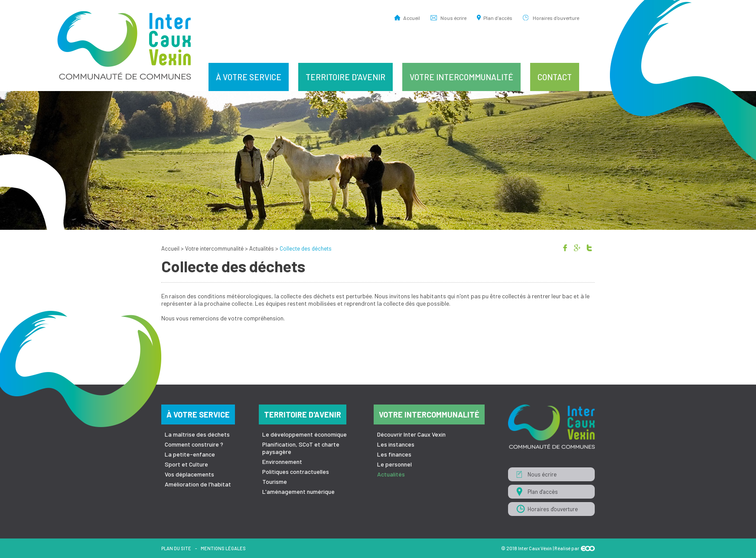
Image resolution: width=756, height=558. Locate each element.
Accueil (412, 18)
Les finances (394, 454)
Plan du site (176, 548)
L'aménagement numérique (298, 491)
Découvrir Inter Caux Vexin (411, 434)
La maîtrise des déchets (197, 434)
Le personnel (394, 464)
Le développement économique (305, 434)
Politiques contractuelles (296, 472)
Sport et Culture (186, 464)
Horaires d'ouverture (556, 18)
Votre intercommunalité (461, 77)
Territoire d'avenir (345, 77)
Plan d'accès (498, 18)
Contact (555, 77)
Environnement (282, 462)
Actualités (262, 248)
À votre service (249, 77)
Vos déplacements (189, 474)
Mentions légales (223, 548)
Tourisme (275, 481)
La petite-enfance (190, 454)
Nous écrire (453, 18)
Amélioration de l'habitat (198, 484)
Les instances (396, 444)
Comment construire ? (194, 444)
